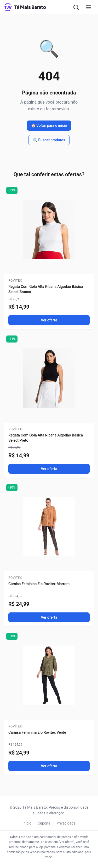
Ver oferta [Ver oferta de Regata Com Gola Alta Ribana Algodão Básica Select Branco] (49, 320)
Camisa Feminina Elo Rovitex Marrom (39, 584)
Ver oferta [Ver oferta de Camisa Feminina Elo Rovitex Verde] (49, 766)
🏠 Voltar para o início (49, 125)
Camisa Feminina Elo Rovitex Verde (37, 732)
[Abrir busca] (76, 7)
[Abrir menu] (89, 7)
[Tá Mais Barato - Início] (25, 7)
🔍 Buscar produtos (49, 140)
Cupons (44, 823)
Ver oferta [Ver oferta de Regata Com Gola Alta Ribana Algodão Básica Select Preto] (49, 469)
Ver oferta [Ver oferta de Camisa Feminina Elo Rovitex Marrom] (49, 617)
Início (27, 823)
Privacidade (66, 823)
